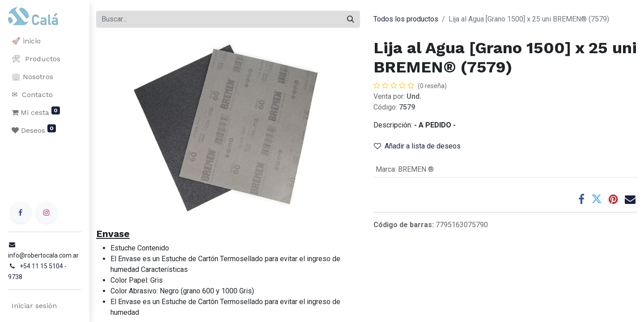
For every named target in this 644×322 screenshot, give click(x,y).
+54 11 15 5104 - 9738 (50, 277)
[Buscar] (351, 19)
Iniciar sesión (33, 306)
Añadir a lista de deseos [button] (417, 146)
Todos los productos (406, 19)
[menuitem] (45, 41)
